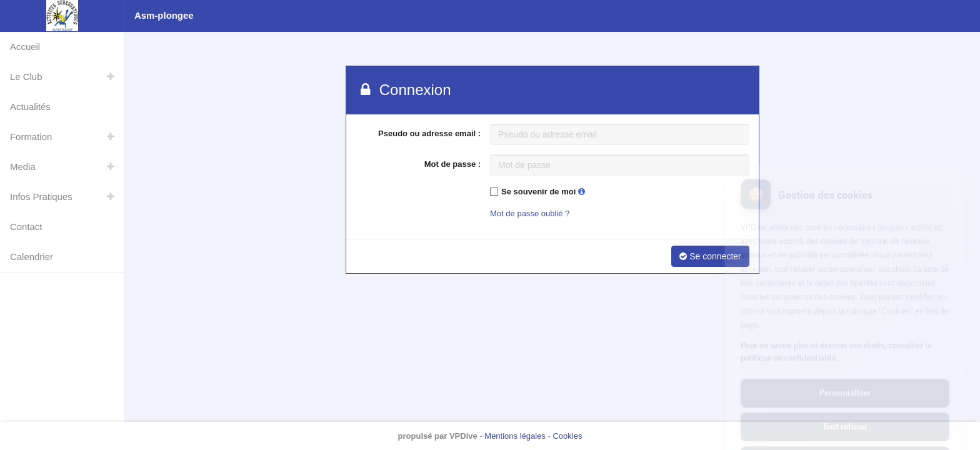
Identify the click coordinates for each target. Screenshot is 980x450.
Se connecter (710, 256)
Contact (26, 227)
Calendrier (32, 257)
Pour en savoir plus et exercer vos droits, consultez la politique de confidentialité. (836, 297)
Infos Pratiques (41, 197)
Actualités (30, 107)
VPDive (463, 436)
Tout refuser (845, 372)
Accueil (25, 47)
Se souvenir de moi (543, 192)
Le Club (26, 77)
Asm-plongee (164, 15)
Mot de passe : (452, 164)
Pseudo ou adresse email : (429, 133)
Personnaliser (845, 339)
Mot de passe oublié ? (530, 213)
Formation (31, 137)
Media (23, 167)
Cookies (567, 436)
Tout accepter (845, 406)
